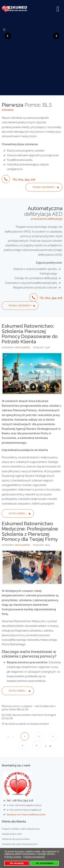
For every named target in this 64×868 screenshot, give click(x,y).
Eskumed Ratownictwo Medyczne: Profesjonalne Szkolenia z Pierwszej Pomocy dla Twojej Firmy (30, 485)
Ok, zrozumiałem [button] (45, 863)
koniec (50, 700)
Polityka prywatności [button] (34, 857)
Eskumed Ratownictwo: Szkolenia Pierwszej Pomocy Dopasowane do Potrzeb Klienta (30, 287)
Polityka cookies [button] (13, 857)
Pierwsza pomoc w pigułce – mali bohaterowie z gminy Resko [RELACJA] (29, 661)
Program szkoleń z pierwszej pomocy (21, 782)
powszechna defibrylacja (47, 172)
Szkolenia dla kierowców (14, 808)
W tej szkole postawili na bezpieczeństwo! (25, 677)
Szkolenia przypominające (15, 803)
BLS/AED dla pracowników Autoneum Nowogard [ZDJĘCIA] (29, 670)
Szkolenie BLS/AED (12, 788)
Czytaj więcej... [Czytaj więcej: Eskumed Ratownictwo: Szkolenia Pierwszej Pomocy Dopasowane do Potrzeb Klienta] (18, 467)
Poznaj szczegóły (44, 141)
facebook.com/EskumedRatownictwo (26, 768)
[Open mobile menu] (58, 9)
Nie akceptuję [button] (17, 863)
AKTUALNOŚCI (22, 301)
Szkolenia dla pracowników (16, 793)
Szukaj (58, 827)
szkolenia (8, 63)
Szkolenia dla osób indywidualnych (20, 798)
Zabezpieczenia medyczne (16, 818)
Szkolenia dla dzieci (12, 813)
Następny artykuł (45, 700)
